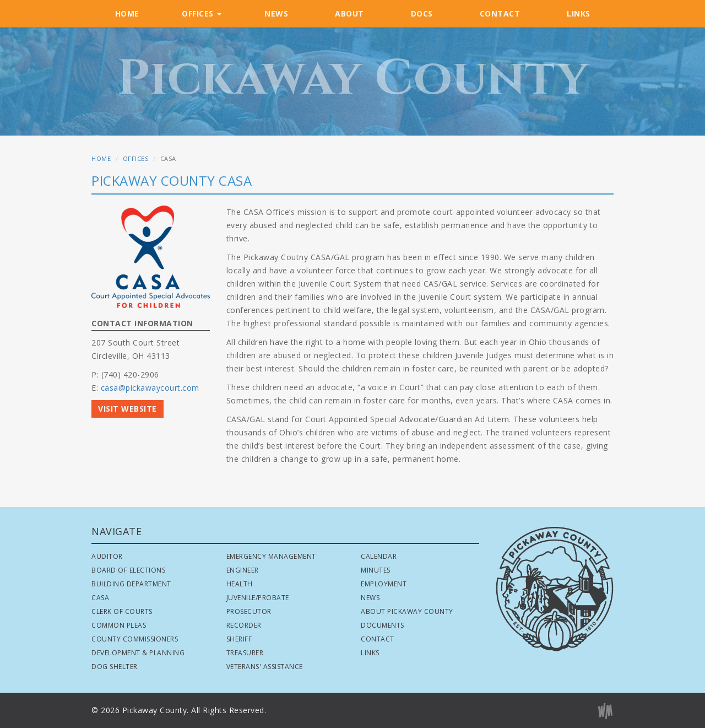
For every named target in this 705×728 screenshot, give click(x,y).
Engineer (243, 570)
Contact (378, 639)
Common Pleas (119, 625)
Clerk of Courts (122, 611)
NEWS (276, 14)
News (370, 598)
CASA (100, 598)
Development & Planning (138, 653)
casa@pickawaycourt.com (150, 388)
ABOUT (349, 14)
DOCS (422, 14)
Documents (383, 625)
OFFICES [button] (202, 14)
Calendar (379, 556)
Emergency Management (271, 556)
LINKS (579, 14)
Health (240, 584)
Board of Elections (128, 570)
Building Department (131, 584)
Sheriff (239, 639)
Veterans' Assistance (265, 667)
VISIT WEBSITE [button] (128, 409)
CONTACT (500, 14)
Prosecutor (249, 611)
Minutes (376, 570)
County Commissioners (135, 639)
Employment (384, 584)
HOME (127, 14)
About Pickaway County (407, 611)
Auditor (107, 556)
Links (370, 653)
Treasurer (245, 653)
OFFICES (136, 158)
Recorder (244, 625)
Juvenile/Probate (258, 598)
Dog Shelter (115, 667)
